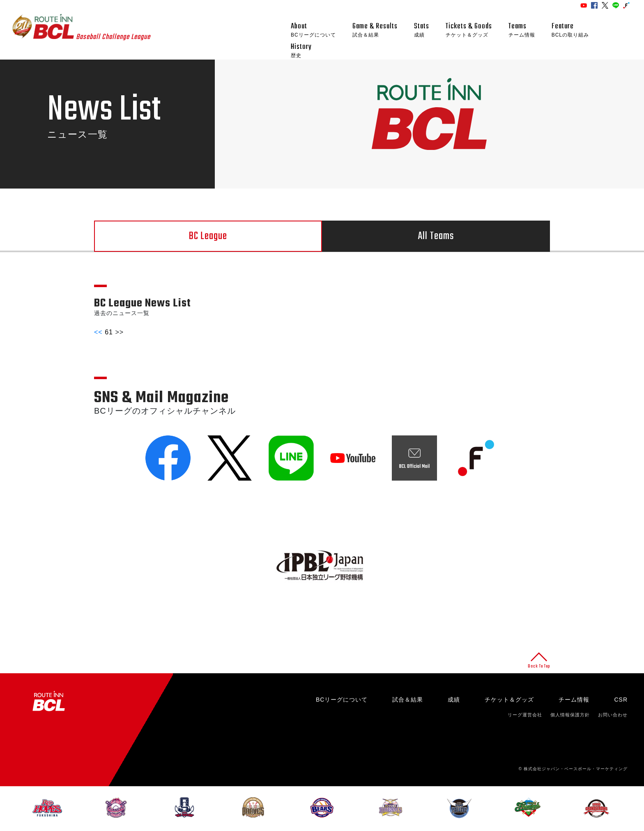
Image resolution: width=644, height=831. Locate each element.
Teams (522, 30)
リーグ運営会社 (525, 715)
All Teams (436, 236)
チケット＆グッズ (509, 700)
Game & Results (375, 30)
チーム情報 (574, 700)
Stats (422, 30)
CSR (621, 700)
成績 (454, 700)
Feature (570, 30)
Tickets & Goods (469, 30)
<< (98, 332)
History (301, 51)
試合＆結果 (408, 700)
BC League (208, 236)
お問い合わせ (613, 715)
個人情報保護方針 (570, 715)
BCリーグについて (342, 700)
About (313, 30)
